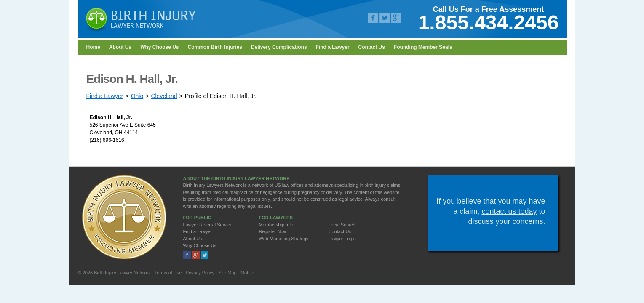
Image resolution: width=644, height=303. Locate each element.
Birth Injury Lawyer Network (122, 273)
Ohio (137, 96)
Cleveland (164, 96)
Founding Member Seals (423, 47)
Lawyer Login (342, 239)
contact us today (509, 211)
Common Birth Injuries (215, 47)
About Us (120, 47)
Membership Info (276, 225)
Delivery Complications (279, 47)
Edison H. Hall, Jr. (111, 117)
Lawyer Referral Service (208, 225)
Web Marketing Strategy (284, 239)
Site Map (227, 273)
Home (93, 47)
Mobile (247, 273)
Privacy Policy (200, 273)
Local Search (342, 225)
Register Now (273, 231)
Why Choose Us (159, 47)
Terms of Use (168, 273)
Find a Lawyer (333, 47)
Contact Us (372, 47)
